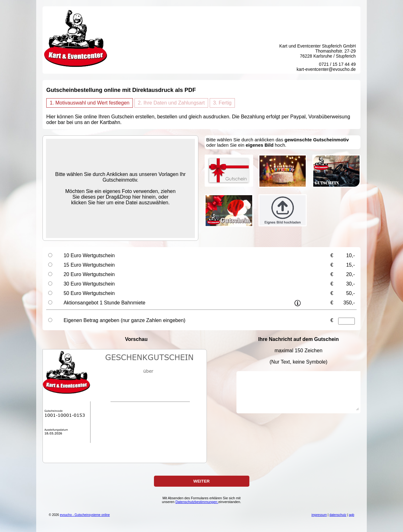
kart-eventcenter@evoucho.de (326, 69)
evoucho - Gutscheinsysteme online (85, 515)
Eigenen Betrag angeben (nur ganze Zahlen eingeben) (125, 320)
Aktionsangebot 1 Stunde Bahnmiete (105, 303)
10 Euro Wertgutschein (89, 255)
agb (352, 515)
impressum (319, 515)
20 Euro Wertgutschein (89, 274)
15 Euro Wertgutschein (89, 265)
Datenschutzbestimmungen (197, 502)
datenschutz (338, 515)
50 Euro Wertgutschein (89, 293)
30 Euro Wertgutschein (89, 284)
